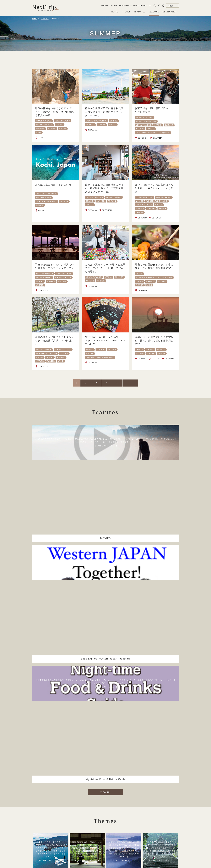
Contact (136, 847)
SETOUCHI (143, 138)
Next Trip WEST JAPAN (45, 8)
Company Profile (102, 847)
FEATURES (140, 12)
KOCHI (41, 215)
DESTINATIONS (171, 12)
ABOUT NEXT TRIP (81, 847)
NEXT (123, 383)
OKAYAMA (43, 138)
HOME (115, 12)
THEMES (126, 12)
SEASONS (154, 12)
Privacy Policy (122, 847)
